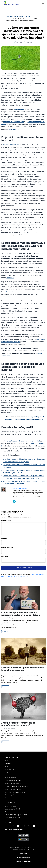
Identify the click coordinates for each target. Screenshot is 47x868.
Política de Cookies (23, 858)
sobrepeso (10, 278)
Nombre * (5, 539)
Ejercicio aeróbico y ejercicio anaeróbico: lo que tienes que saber (23, 669)
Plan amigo (9, 764)
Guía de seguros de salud (13, 809)
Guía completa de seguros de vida (16, 795)
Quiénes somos (10, 761)
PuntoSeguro (10, 16)
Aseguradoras (10, 770)
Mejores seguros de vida (13, 781)
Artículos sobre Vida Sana (23, 16)
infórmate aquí (14, 130)
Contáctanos (9, 773)
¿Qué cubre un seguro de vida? (15, 792)
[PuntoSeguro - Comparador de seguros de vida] (11, 4)
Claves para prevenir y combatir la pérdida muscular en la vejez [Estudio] (21, 614)
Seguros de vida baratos (13, 784)
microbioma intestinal (11, 145)
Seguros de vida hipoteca (13, 790)
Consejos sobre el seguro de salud (16, 815)
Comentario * (6, 521)
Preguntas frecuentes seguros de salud (18, 812)
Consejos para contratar (13, 798)
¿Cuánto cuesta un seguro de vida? (16, 787)
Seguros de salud (11, 806)
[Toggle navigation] (43, 4)
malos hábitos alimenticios (14, 292)
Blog (6, 767)
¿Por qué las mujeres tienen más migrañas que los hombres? (18, 724)
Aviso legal (23, 854)
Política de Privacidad (23, 861)
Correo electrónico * (8, 548)
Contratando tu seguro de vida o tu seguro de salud (21, 441)
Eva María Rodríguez (20, 489)
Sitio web (5, 557)
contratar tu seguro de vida (14, 122)
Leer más (5, 632)
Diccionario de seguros (12, 818)
